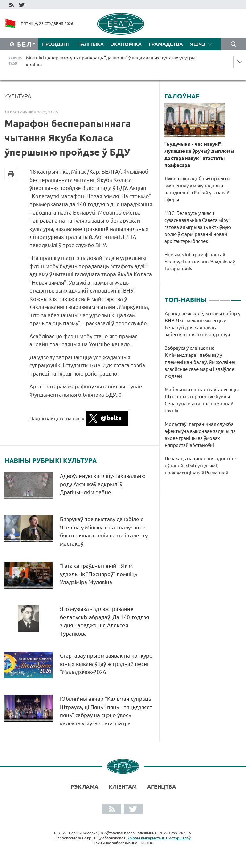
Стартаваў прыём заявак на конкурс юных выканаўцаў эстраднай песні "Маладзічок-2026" (106, 664)
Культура (18, 96)
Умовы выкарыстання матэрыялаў (159, 838)
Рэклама (84, 787)
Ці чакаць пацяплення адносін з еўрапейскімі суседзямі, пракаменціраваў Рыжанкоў (201, 466)
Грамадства (166, 44)
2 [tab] (225, 297)
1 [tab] (214, 297)
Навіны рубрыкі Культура (51, 461)
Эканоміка (126, 44)
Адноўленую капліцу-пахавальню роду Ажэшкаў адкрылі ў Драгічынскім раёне (103, 484)
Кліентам (123, 787)
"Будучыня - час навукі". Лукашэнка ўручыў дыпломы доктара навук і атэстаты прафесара (199, 155)
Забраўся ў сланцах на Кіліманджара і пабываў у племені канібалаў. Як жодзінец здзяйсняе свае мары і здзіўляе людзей (201, 362)
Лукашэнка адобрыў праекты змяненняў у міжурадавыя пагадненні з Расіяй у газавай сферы (197, 189)
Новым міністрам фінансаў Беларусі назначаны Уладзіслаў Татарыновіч (200, 262)
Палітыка (90, 44)
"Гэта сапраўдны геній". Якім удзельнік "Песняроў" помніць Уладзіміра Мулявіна (99, 574)
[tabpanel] (203, 396)
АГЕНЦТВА (161, 787)
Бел (25, 44)
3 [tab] (236, 297)
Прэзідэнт (56, 44)
